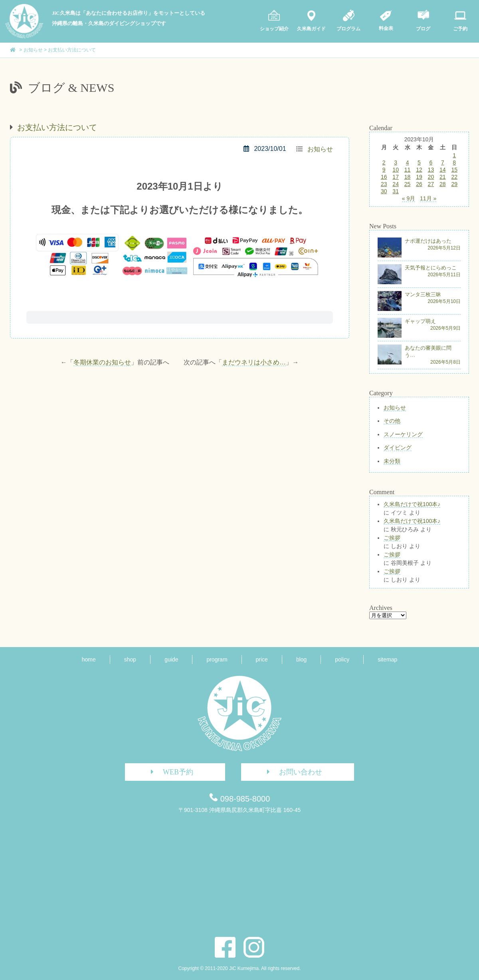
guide (171, 659)
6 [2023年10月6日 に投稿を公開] (431, 162)
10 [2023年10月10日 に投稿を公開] (396, 170)
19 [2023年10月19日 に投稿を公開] (419, 177)
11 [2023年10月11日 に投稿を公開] (408, 170)
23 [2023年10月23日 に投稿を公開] (384, 184)
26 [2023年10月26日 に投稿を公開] (419, 184)
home (89, 659)
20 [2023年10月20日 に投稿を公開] (431, 177)
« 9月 (409, 198)
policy (342, 659)
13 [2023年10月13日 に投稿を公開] (431, 170)
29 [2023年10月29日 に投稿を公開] (454, 184)
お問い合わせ (292, 772)
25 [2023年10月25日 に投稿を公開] (408, 184)
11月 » (428, 198)
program (217, 659)
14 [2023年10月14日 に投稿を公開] (443, 170)
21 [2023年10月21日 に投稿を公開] (443, 177)
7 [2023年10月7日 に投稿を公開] (443, 162)
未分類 (392, 461)
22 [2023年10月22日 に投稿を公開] (454, 177)
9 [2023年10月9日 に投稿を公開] (384, 170)
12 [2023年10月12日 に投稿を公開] (419, 170)
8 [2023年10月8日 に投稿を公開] (454, 162)
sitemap (387, 659)
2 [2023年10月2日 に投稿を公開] (384, 162)
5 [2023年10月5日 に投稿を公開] (419, 162)
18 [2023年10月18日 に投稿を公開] (408, 177)
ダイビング (398, 447)
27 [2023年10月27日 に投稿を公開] (431, 184)
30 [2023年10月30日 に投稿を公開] (384, 191)
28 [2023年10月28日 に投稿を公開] (443, 184)
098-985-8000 (245, 799)
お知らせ (320, 149)
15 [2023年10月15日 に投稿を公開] (454, 170)
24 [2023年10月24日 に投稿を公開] (396, 184)
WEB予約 (169, 772)
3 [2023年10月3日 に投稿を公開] (396, 162)
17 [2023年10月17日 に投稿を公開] (396, 177)
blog (301, 659)
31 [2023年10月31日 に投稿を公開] (396, 191)
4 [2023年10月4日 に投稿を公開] (408, 162)
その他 (392, 421)
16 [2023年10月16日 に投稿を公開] (384, 177)
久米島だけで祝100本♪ (412, 504)
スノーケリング (403, 434)
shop (130, 659)
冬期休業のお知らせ (102, 362)
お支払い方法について (57, 127)
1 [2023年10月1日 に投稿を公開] (454, 155)
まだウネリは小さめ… (254, 362)
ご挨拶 (392, 538)
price (262, 659)
